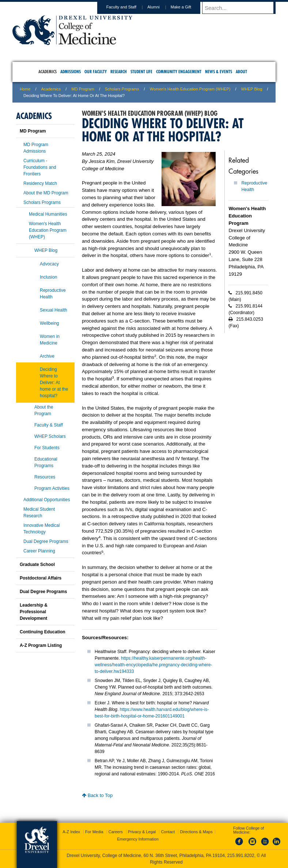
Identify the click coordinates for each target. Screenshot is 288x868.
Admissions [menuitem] (71, 72)
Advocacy (49, 264)
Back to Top (97, 795)
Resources (45, 477)
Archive (47, 356)
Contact (168, 832)
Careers (116, 832)
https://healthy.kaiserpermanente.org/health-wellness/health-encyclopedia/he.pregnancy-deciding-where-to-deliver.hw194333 (154, 665)
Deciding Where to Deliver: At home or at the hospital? (54, 383)
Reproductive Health (53, 294)
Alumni (160, 7)
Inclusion (48, 277)
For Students (47, 448)
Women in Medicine (50, 340)
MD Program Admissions (36, 148)
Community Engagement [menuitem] (179, 72)
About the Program (44, 410)
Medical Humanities (48, 214)
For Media (94, 832)
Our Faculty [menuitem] (96, 72)
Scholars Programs (122, 89)
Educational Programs (46, 462)
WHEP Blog (252, 89)
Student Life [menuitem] (141, 72)
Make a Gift (188, 7)
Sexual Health (54, 310)
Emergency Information (138, 839)
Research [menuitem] (119, 72)
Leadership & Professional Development (34, 612)
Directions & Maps (196, 832)
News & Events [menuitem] (219, 72)
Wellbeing (49, 323)
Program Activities (52, 488)
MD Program (83, 89)
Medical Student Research (39, 513)
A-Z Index (71, 832)
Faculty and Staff (128, 7)
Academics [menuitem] (48, 72)
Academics (51, 89)
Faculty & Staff (49, 425)
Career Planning (39, 551)
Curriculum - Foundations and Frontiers (40, 167)
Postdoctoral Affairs (41, 578)
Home (25, 89)
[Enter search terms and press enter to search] (242, 8)
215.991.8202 (241, 856)
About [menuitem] (241, 72)
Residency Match (40, 183)
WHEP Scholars (50, 436)
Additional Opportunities (47, 500)
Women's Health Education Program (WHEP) (190, 89)
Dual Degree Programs (46, 541)
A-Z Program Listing (41, 645)
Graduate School (37, 565)
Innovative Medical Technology (41, 529)
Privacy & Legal (142, 832)
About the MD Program (46, 193)
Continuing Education (43, 632)
